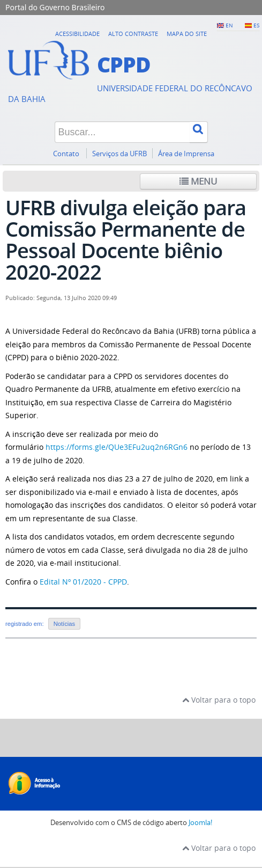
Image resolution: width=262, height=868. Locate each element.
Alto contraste (133, 34)
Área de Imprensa (186, 154)
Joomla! (200, 823)
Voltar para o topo (219, 700)
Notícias (64, 624)
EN (229, 25)
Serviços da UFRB (119, 154)
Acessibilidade (77, 34)
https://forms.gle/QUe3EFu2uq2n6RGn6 (117, 447)
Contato (67, 154)
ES (256, 25)
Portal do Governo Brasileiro (55, 7)
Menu (198, 181)
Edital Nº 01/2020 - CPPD (83, 582)
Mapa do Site (187, 34)
